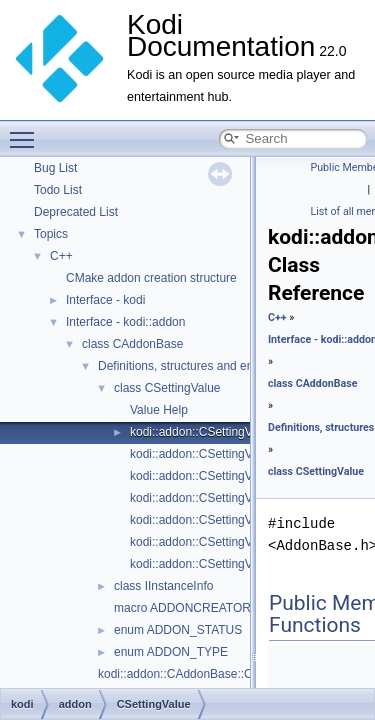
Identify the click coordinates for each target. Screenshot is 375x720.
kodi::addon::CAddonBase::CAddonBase (206, 674)
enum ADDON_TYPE (171, 652)
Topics (51, 234)
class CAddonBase (132, 344)
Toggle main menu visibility (27, 131)
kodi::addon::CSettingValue (202, 432)
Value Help (159, 410)
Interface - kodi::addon (125, 322)
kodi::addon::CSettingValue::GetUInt (226, 564)
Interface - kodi (105, 300)
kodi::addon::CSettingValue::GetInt (222, 520)
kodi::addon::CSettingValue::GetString (231, 542)
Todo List (58, 190)
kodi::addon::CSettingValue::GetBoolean (237, 454)
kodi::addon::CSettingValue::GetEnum (231, 476)
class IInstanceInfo (163, 586)
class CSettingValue (167, 388)
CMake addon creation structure (151, 278)
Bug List (55, 168)
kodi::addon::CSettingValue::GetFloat (228, 498)
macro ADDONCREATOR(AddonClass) (219, 608)
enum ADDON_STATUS (178, 630)
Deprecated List (76, 212)
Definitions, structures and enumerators (202, 366)
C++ (61, 256)
